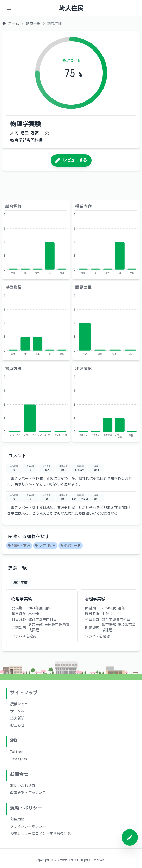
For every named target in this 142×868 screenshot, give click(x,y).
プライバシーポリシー (28, 826)
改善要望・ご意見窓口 (28, 793)
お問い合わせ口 (23, 786)
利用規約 (17, 819)
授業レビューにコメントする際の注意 (41, 834)
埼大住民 (71, 8)
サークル (17, 711)
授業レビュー (21, 704)
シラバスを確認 (24, 636)
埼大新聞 (17, 718)
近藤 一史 (70, 546)
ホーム (10, 23)
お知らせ (17, 725)
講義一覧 (33, 23)
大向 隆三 (45, 546)
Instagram (19, 759)
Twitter (17, 752)
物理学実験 (19, 546)
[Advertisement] (71, 185)
